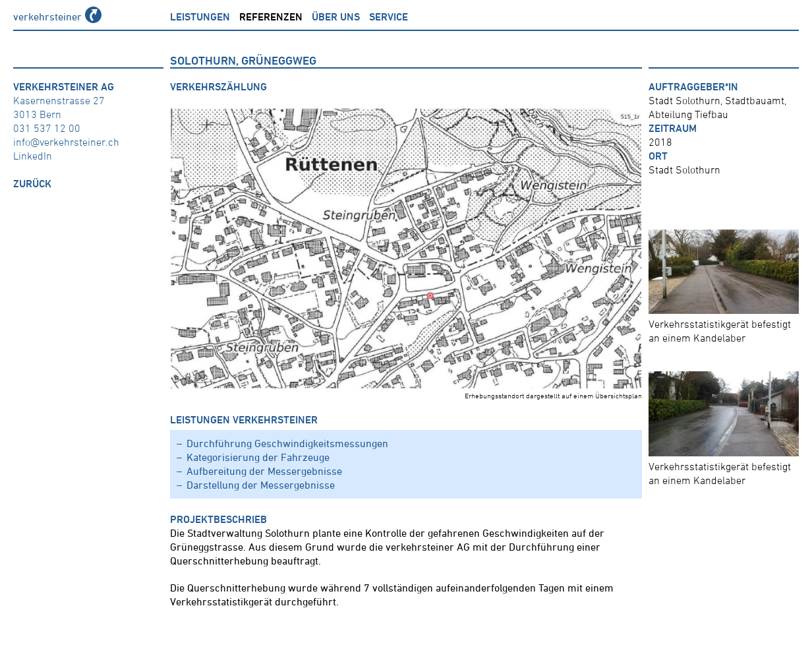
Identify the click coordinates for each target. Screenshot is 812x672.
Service (389, 16)
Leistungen (200, 16)
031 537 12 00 (47, 128)
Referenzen (271, 16)
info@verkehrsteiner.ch (66, 142)
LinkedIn (33, 156)
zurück (32, 183)
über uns (336, 16)
